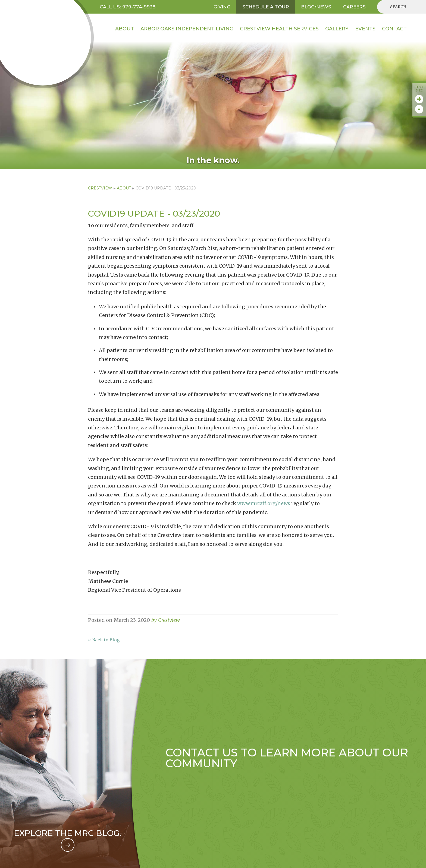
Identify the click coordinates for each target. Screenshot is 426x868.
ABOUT (124, 188)
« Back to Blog (104, 640)
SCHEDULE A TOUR (266, 7)
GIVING (222, 7)
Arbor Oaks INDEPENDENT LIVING (187, 29)
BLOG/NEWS (316, 7)
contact (394, 29)
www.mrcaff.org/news (264, 503)
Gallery (337, 29)
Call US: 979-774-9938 (128, 7)
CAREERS (354, 7)
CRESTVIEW (100, 188)
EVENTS (365, 29)
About (125, 29)
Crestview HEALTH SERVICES (279, 29)
